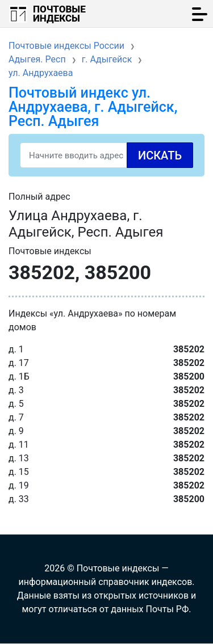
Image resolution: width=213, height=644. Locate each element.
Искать (160, 155)
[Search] (106, 155)
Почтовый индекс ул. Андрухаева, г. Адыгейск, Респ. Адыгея (93, 107)
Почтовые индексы (59, 14)
